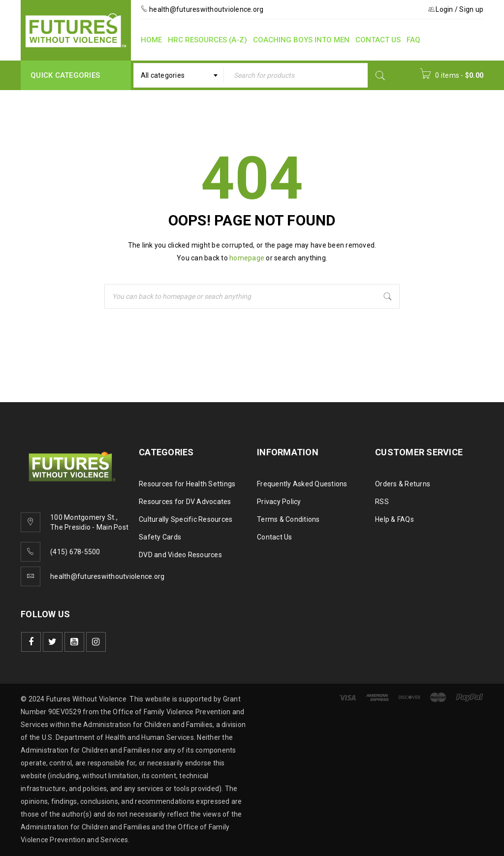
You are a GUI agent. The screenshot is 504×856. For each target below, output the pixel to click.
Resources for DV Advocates (185, 502)
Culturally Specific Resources (186, 519)
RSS (382, 502)
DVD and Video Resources (180, 555)
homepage (247, 258)
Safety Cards (160, 537)
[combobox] (179, 75)
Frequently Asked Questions (302, 484)
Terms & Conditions (288, 519)
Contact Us (275, 537)
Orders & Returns (403, 484)
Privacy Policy (279, 502)
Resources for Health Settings (187, 484)
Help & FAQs (394, 519)
